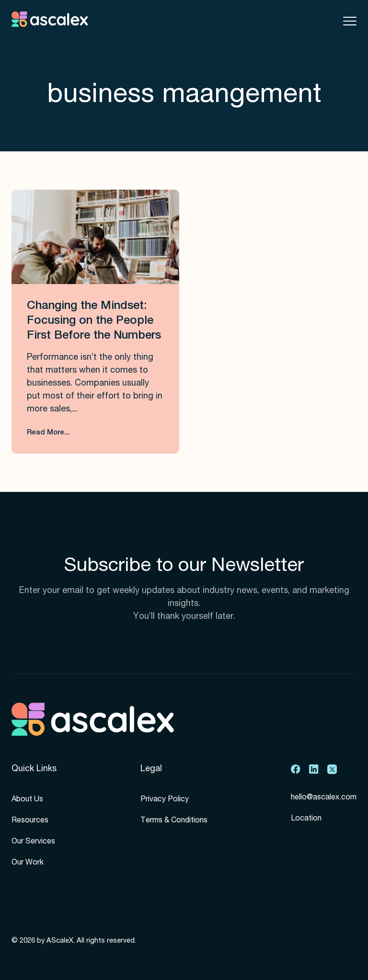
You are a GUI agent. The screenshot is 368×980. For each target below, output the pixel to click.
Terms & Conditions (174, 821)
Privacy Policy (165, 800)
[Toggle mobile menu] (350, 21)
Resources (30, 821)
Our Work (28, 863)
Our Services (33, 842)
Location (306, 819)
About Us (27, 800)
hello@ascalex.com (324, 798)
